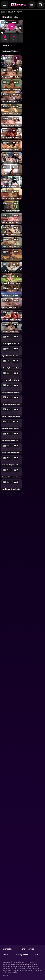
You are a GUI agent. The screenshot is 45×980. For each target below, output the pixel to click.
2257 (37, 955)
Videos (11, 12)
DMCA (6, 955)
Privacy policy (22, 955)
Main (3, 12)
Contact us (8, 949)
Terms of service (27, 949)
